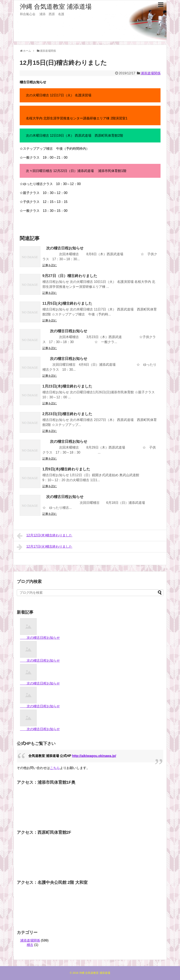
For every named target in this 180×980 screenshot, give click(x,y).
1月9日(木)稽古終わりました (66, 469)
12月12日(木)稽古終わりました (45, 536)
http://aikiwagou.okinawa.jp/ (94, 756)
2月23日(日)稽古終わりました (67, 414)
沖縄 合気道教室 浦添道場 (56, 7)
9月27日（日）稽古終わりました (70, 276)
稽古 (30, 945)
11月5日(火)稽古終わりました (67, 303)
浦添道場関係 (151, 73)
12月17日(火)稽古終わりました (45, 547)
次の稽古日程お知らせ (63, 248)
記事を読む (50, 265)
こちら (55, 768)
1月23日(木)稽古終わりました (67, 386)
